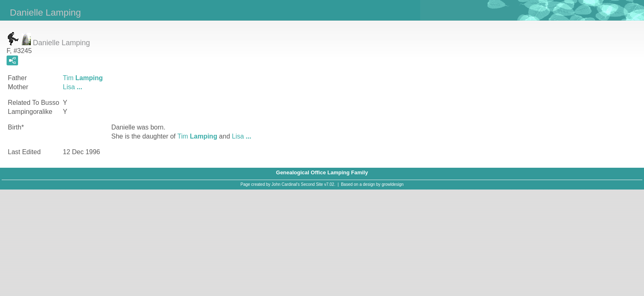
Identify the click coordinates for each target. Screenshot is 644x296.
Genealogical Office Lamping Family (322, 172)
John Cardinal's (286, 184)
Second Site (312, 184)
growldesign (392, 184)
